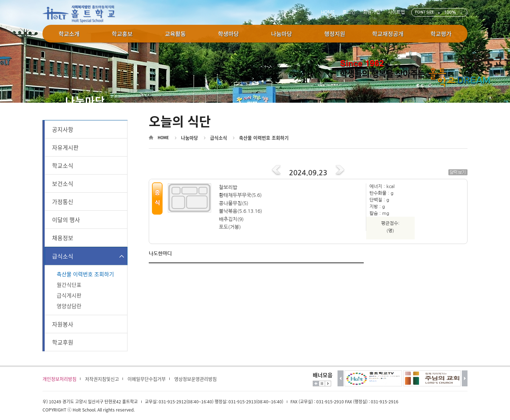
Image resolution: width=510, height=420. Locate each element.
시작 (328, 384)
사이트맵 (396, 12)
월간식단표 (69, 285)
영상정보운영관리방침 (195, 379)
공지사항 (63, 129)
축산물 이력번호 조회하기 (85, 274)
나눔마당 (189, 138)
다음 (465, 378)
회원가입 (372, 12)
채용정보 (63, 238)
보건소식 (63, 183)
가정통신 (63, 202)
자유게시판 (65, 147)
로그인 (349, 12)
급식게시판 (69, 295)
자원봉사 (63, 324)
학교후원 (63, 342)
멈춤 (322, 384)
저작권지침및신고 (102, 379)
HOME (328, 12)
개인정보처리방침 (59, 379)
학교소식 (63, 165)
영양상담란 (69, 306)
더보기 (316, 384)
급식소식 (63, 256)
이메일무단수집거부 (147, 379)
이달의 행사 (66, 220)
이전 (341, 378)
